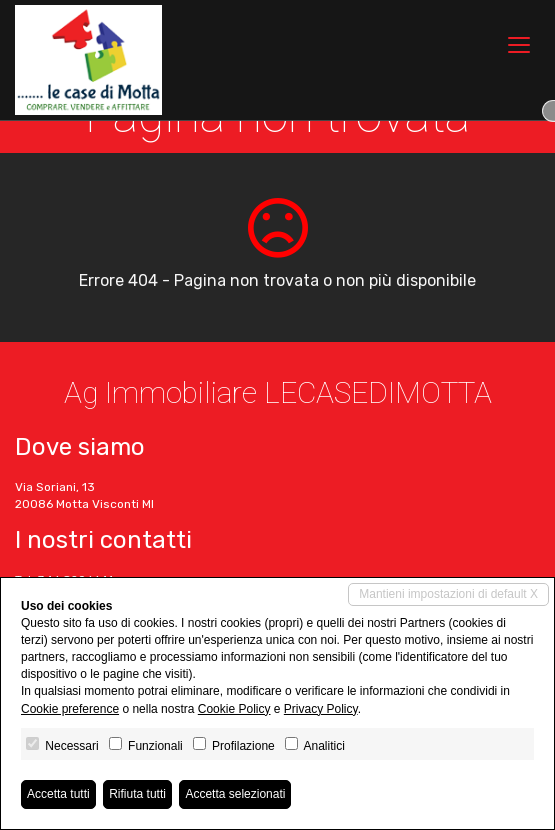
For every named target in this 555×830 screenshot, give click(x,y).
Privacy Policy (321, 709)
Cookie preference (70, 709)
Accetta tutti (58, 794)
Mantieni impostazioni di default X (448, 594)
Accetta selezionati (235, 794)
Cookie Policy (234, 709)
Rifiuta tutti (137, 794)
